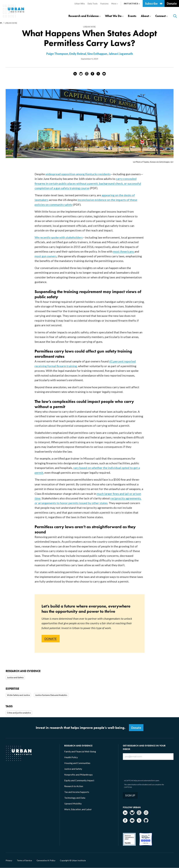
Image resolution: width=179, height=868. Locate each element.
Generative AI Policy (46, 860)
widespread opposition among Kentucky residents (78, 174)
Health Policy (71, 757)
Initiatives (132, 4)
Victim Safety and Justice (18, 695)
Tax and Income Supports (77, 792)
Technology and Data (75, 798)
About (145, 16)
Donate (172, 3)
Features (104, 4)
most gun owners (46, 256)
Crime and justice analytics (19, 713)
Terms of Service (24, 860)
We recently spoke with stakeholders (59, 237)
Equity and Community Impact (79, 780)
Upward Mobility (73, 803)
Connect (160, 16)
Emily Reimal (78, 54)
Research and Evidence (84, 16)
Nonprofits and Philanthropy (78, 775)
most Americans (124, 251)
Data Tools (93, 4)
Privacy (9, 860)
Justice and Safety (15, 677)
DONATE (51, 639)
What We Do (113, 16)
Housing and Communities (77, 763)
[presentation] (145, 769)
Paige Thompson (57, 54)
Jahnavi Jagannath (121, 54)
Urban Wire (80, 4)
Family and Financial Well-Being (80, 751)
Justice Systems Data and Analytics (51, 695)
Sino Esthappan (97, 54)
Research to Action (74, 786)
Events (132, 16)
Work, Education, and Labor (78, 809)
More (115, 4)
